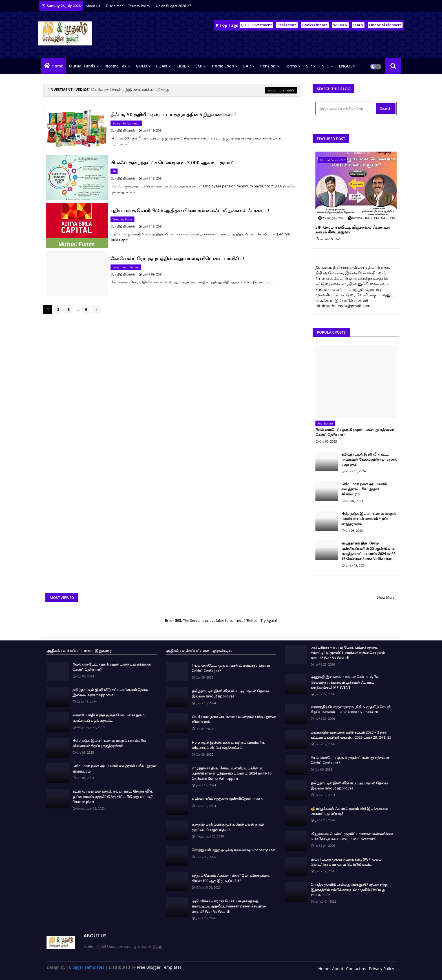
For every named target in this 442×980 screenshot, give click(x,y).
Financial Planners (385, 25)
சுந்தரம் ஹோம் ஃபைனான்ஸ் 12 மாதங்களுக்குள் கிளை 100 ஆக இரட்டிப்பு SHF (231, 878)
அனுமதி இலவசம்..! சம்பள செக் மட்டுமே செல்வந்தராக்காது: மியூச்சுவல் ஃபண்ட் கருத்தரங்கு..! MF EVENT (345, 682)
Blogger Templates (87, 967)
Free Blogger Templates (159, 967)
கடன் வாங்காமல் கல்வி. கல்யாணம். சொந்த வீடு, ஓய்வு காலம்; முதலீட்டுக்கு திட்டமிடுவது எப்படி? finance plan (113, 796)
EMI (199, 66)
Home (57, 66)
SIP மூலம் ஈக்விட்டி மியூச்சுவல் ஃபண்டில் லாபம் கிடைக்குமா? (353, 230)
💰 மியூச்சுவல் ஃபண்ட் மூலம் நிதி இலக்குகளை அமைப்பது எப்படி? (349, 811)
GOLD (141, 66)
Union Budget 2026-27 (174, 6)
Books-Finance (315, 25)
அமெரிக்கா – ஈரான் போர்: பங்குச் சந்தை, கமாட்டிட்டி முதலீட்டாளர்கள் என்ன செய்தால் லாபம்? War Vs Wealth (229, 906)
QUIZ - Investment (256, 25)
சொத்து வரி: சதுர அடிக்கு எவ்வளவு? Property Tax (233, 850)
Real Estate (287, 25)
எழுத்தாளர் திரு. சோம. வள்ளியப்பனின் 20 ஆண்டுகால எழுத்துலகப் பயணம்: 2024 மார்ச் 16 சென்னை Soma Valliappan (368, 551)
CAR (247, 66)
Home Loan (223, 66)
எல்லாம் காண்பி (281, 90)
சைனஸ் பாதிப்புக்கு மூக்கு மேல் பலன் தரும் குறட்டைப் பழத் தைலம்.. (108, 718)
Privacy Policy (140, 6)
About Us (93, 6)
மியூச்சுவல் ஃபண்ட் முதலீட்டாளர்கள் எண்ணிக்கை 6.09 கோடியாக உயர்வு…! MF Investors (352, 836)
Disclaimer (115, 6)
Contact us (356, 969)
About (338, 969)
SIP (309, 66)
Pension (268, 66)
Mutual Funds (82, 66)
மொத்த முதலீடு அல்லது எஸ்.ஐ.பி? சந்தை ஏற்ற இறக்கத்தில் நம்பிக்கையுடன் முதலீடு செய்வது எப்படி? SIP (349, 890)
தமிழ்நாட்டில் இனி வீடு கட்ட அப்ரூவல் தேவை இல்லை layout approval (369, 459)
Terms (291, 66)
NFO (325, 66)
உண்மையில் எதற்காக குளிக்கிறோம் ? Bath (227, 799)
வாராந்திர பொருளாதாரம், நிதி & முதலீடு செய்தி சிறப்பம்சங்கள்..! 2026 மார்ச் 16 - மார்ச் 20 (351, 709)
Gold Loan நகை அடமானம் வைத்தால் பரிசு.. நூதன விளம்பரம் (364, 489)
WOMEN (340, 25)
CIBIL (181, 66)
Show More (386, 597)
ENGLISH (347, 66)
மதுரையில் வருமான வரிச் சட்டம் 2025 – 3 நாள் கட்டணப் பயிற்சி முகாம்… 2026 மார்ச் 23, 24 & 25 (351, 735)
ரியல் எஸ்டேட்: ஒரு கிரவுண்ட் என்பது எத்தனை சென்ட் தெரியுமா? (355, 432)
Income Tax (116, 66)
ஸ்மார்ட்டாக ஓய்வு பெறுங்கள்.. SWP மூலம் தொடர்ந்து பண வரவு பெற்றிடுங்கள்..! (346, 862)
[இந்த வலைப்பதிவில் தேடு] (346, 108)
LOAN (358, 25)
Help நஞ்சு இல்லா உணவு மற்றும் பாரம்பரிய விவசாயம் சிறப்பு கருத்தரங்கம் (369, 519)
